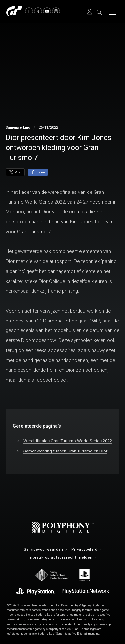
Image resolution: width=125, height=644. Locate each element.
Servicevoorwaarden (43, 549)
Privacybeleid (84, 549)
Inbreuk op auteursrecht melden (61, 557)
